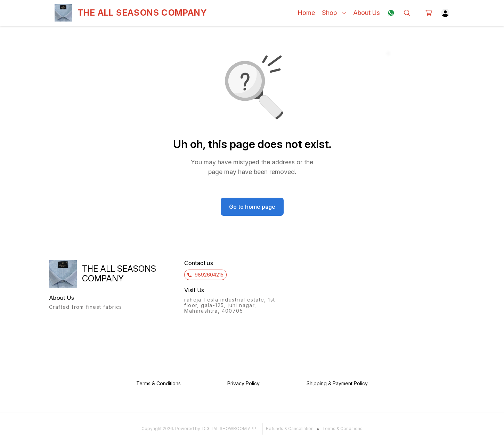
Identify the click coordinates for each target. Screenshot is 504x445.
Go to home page (252, 207)
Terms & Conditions (342, 428)
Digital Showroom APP (229, 428)
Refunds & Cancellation (290, 428)
